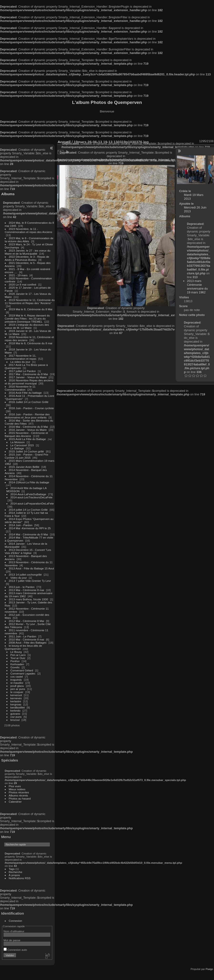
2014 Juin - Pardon (21, 525)
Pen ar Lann (18, 655)
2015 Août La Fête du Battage (27, 439)
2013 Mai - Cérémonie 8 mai (26, 590)
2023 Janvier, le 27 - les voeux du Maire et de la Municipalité (28, 252)
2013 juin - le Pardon (22, 587)
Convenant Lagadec (23, 673)
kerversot (16, 695)
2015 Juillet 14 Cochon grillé (26, 451)
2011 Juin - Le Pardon (23, 636)
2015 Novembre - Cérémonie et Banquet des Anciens (26, 434)
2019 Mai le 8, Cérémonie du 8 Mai (31, 309)
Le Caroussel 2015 (22, 445)
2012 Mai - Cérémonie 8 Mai (26, 621)
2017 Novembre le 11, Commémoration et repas (21, 357)
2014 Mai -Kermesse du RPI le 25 (30, 528)
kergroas (16, 704)
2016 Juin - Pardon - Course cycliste (31, 408)
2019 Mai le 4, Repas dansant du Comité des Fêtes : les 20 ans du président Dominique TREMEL (27, 318)
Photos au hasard (20, 798)
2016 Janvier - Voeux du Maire (28, 430)
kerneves (16, 698)
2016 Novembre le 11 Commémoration (20, 388)
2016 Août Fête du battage (25, 393)
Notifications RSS (20, 878)
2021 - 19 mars (18, 275)
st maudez (17, 683)
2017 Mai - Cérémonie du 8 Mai (28, 374)
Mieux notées (17, 789)
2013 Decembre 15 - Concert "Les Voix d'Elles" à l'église (28, 551)
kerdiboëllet (18, 707)
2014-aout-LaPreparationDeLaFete (32, 503)
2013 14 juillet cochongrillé (26, 575)
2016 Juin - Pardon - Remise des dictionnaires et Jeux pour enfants (27, 416)
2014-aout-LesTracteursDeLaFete (32, 497)
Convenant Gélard (22, 670)
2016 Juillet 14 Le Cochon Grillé (29, 402)
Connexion (15, 921)
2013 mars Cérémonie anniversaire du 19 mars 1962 (197, 287)
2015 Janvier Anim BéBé (24, 467)
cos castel (17, 677)
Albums (8, 194)
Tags (12, 869)
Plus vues (15, 786)
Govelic (15, 667)
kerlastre (16, 701)
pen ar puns (18, 689)
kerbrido (16, 711)
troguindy (16, 680)
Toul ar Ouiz (18, 658)
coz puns (16, 717)
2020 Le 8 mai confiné (23, 284)
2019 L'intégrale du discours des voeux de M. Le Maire (27, 326)
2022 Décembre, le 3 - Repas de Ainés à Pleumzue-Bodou (27, 258)
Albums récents (18, 795)
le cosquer (17, 692)
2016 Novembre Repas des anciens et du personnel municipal (29, 382)
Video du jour (19, 578)
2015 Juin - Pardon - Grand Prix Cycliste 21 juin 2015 (27, 456)
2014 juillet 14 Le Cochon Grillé (28, 510)
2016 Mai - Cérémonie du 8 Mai (28, 427)
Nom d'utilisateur (14, 931)
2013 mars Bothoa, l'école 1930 (28, 599)
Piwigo (209, 969)
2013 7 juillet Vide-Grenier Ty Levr (30, 581)
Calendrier (15, 802)
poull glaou (17, 686)
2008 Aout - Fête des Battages (28, 643)
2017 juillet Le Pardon (22, 371)
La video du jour (20, 362)
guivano (15, 714)
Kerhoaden (17, 664)
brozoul (15, 720)
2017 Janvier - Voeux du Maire (28, 377)
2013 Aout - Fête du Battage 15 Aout (31, 568)
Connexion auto (15, 950)
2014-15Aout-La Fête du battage (29, 482)
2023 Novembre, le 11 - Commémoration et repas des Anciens (28, 230)
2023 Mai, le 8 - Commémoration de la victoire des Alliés (29, 240)
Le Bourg (16, 652)
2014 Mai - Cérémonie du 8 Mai (28, 534)
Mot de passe (12, 940)
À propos (14, 875)
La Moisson (18, 442)
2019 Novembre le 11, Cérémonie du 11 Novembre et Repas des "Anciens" (30, 301)
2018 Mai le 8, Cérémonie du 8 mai (31, 343)
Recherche (16, 872)
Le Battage (17, 448)
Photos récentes (19, 792)
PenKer (15, 661)
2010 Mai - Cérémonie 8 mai (26, 639)
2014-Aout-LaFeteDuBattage (28, 494)
